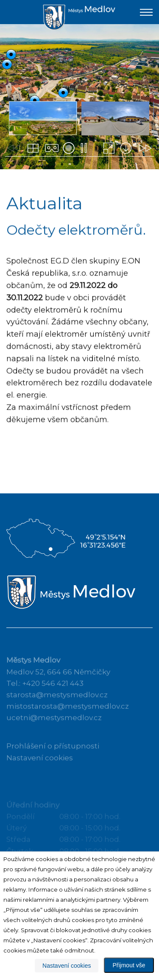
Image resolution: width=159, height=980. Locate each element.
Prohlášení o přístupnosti (53, 752)
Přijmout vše (129, 965)
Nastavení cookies (40, 763)
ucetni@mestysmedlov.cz (54, 723)
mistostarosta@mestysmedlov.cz (68, 712)
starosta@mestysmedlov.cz (57, 700)
